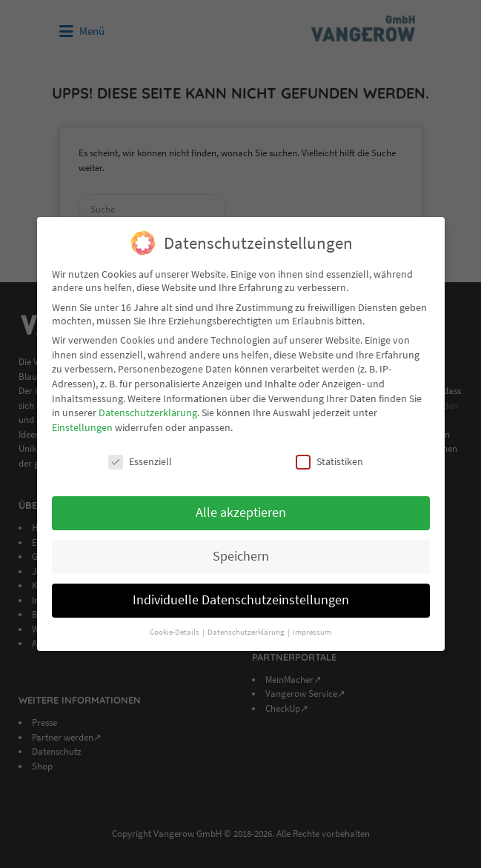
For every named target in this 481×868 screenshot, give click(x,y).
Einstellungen (82, 420)
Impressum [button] (312, 625)
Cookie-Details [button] (175, 625)
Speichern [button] (241, 550)
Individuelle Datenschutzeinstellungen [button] (241, 592)
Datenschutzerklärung (148, 405)
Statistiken (329, 454)
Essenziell (140, 454)
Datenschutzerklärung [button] (247, 625)
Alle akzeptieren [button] (241, 506)
